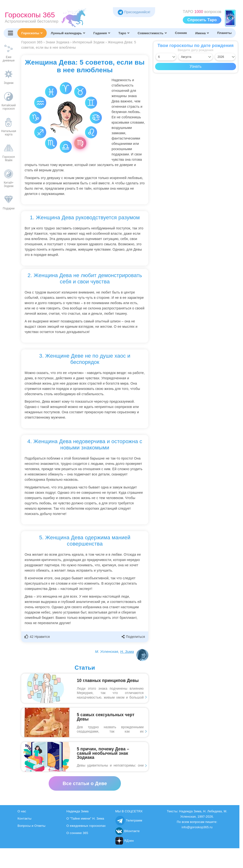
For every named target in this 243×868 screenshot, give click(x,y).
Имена (202, 33)
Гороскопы (32, 33)
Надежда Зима (78, 811)
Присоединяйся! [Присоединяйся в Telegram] (134, 12)
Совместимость (152, 33)
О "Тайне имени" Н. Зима (85, 818)
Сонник (181, 33)
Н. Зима (127, 651)
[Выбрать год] (225, 57)
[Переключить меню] (10, 33)
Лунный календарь (68, 33)
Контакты (25, 818)
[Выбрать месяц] (195, 57)
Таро (124, 33)
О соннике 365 (77, 833)
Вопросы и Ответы (32, 826)
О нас (22, 811)
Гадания (102, 33)
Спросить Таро (202, 20)
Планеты (224, 33)
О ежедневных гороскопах (86, 826)
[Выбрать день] (166, 57)
